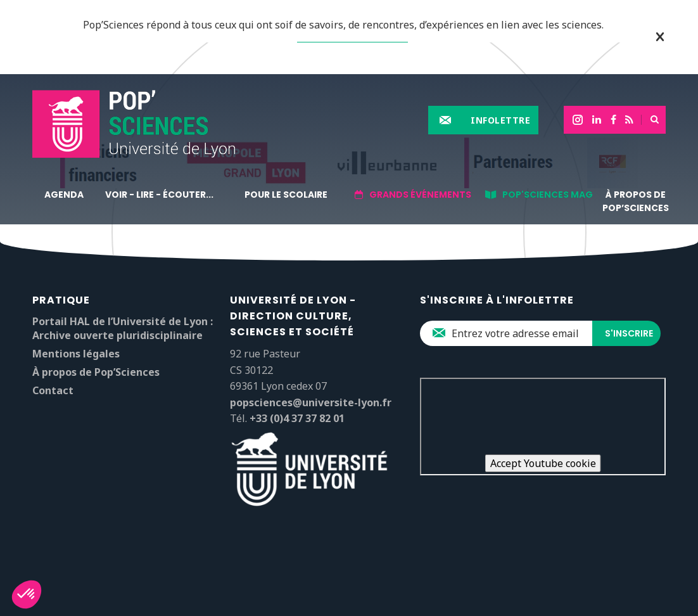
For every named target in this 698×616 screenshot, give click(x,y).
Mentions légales (76, 354)
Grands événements (420, 195)
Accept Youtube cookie (543, 463)
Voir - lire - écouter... (159, 195)
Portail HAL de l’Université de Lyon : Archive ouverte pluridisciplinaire (123, 328)
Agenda (64, 195)
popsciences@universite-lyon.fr (311, 402)
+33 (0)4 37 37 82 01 (297, 418)
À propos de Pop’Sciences (636, 201)
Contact (53, 390)
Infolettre (500, 120)
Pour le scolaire (286, 195)
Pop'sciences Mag (548, 195)
